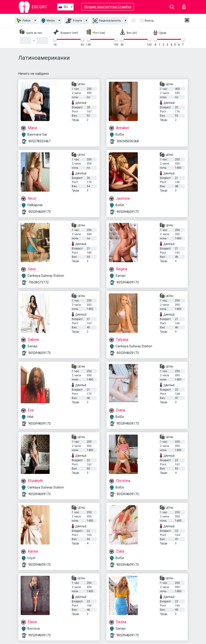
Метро (48, 21)
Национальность (107, 21)
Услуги (74, 21)
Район (24, 21)
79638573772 (39, 282)
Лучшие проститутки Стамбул (108, 7)
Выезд (149, 21)
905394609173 (39, 212)
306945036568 (128, 141)
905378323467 (39, 141)
